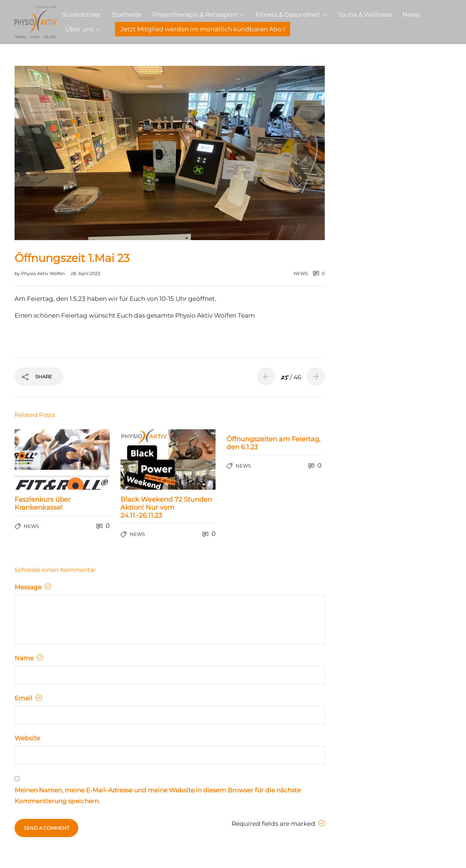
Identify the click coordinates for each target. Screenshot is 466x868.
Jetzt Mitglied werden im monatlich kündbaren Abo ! (203, 29)
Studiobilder (81, 15)
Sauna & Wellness (365, 15)
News (411, 15)
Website (27, 738)
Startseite (127, 15)
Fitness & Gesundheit (288, 15)
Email (28, 698)
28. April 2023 (85, 273)
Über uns (79, 29)
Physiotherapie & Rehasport (195, 15)
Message (33, 587)
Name (29, 658)
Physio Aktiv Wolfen (44, 273)
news (301, 273)
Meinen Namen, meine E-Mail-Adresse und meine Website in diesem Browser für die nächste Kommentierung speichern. (158, 796)
